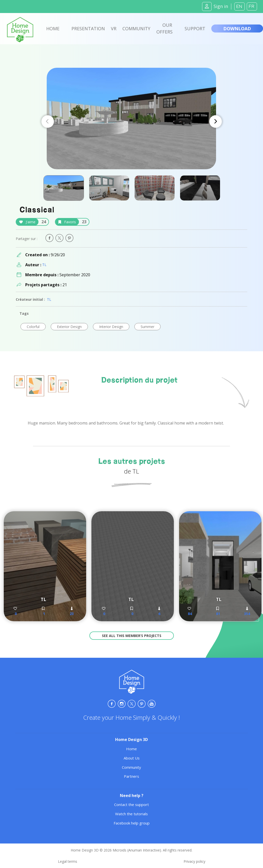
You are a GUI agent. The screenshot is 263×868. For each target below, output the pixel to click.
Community (136, 28)
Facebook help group (132, 823)
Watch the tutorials (131, 814)
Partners (131, 776)
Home (53, 28)
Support (195, 28)
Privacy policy (194, 861)
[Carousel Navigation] (132, 121)
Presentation (88, 28)
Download (237, 28)
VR (114, 28)
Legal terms (68, 861)
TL (44, 265)
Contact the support (131, 804)
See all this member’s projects (132, 636)
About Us (132, 758)
